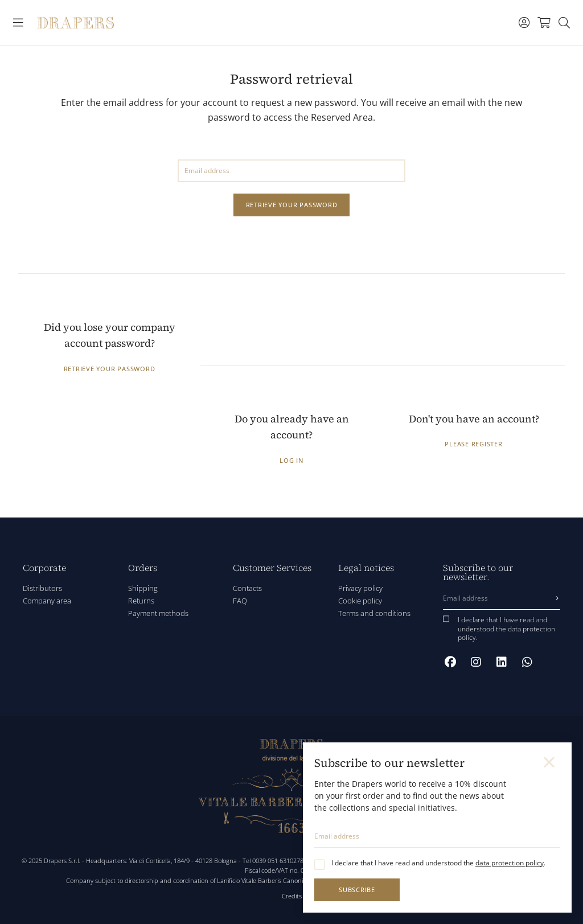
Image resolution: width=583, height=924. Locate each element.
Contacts (247, 588)
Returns (141, 601)
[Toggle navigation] (19, 23)
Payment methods (158, 613)
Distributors (42, 588)
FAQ (240, 601)
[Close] (550, 762)
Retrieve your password (292, 205)
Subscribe (357, 890)
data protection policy (510, 863)
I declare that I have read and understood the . (438, 863)
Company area (47, 601)
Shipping (143, 588)
